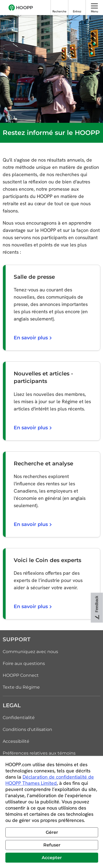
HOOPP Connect (21, 675)
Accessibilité (16, 741)
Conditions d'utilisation (27, 729)
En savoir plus (32, 338)
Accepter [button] (52, 858)
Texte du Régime (21, 687)
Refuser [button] (52, 845)
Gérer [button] (52, 832)
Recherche (59, 11)
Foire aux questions (24, 663)
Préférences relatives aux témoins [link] (39, 753)
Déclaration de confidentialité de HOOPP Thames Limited (50, 780)
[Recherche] (60, 6)
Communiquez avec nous (30, 652)
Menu (95, 11)
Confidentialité (19, 718)
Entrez (77, 11)
